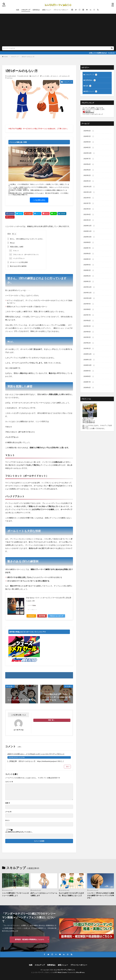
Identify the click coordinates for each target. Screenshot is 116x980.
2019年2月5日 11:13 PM (17, 757)
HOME (6, 57)
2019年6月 (89, 321)
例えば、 (12, 243)
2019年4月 (89, 332)
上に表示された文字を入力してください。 (19, 832)
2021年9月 (89, 198)
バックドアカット (17, 258)
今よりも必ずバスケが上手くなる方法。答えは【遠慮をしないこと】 (71, 894)
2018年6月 (89, 388)
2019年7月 (89, 315)
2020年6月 (89, 254)
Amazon (31, 616)
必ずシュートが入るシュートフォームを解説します (44, 894)
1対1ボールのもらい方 (28, 57)
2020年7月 (89, 248)
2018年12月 (89, 354)
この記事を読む (39, 200)
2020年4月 (89, 265)
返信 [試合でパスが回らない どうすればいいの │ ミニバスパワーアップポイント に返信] (67, 767)
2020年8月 (89, 242)
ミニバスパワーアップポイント (64, 970)
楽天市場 (42, 616)
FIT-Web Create (61, 972)
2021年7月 (89, 203)
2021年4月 (89, 215)
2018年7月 (89, 382)
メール (8, 812)
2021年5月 (89, 209)
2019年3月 (89, 337)
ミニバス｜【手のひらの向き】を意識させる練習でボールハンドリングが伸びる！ (101, 895)
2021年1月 (89, 220)
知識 (17, 10)
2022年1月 (89, 181)
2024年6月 (89, 131)
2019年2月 (89, 343)
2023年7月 (89, 159)
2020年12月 (89, 226)
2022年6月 (89, 170)
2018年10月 (89, 365)
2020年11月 (89, 231)
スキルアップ (26, 10)
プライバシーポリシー (61, 10)
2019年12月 (89, 287)
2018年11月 (89, 360)
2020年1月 (89, 282)
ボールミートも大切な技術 (17, 262)
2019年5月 (89, 326)
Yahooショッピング (56, 616)
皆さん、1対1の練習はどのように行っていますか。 (26, 239)
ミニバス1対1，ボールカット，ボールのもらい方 (56, 76)
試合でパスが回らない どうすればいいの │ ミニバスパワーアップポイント (36, 754)
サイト (7, 820)
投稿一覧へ (51, 720)
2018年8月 (89, 376)
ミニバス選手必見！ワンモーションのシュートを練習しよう (15, 894)
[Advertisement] (58, 31)
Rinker (34, 605)
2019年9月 (89, 304)
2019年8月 (89, 309)
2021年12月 (89, 187)
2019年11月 (89, 293)
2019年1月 (89, 349)
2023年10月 (89, 153)
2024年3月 (89, 148)
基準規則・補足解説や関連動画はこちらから (30, 939)
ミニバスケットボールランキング (93, 114)
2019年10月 (89, 298)
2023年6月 (89, 164)
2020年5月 (89, 259)
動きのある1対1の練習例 (17, 266)
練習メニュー (47, 10)
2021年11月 (89, 192)
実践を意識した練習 (15, 247)
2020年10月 (89, 237)
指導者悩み (36, 10)
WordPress (80, 972)
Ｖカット (14, 251)
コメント (9, 782)
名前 (8, 803)
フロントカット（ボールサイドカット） (24, 254)
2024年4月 (89, 142)
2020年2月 (89, 276)
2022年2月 (89, 175)
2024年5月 (89, 136)
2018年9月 (89, 371)
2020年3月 (89, 270)
